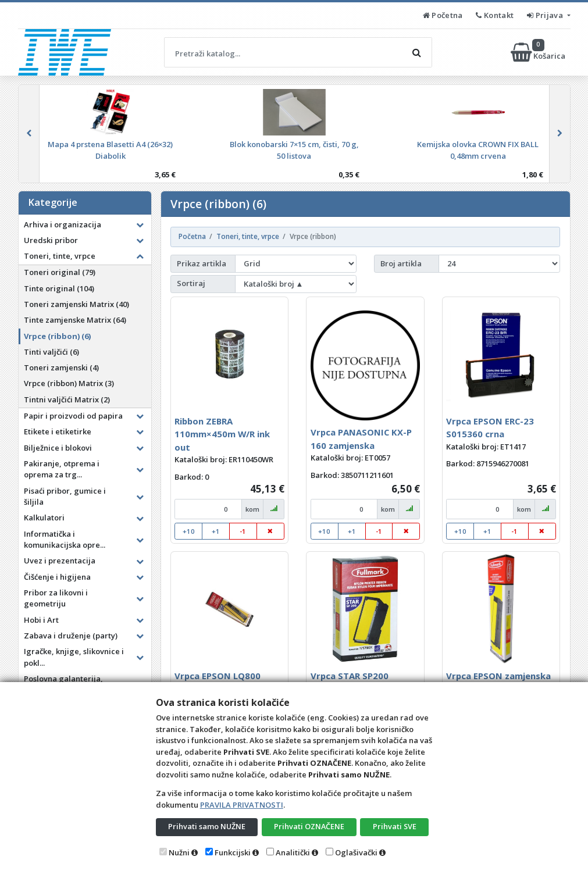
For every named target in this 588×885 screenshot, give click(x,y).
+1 (216, 531)
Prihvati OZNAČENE (309, 826)
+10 (189, 531)
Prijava (546, 15)
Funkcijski (233, 852)
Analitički (293, 852)
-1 (243, 531)
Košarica (539, 52)
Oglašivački (356, 852)
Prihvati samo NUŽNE (206, 826)
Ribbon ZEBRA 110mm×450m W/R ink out (222, 434)
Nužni (179, 852)
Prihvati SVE (394, 826)
